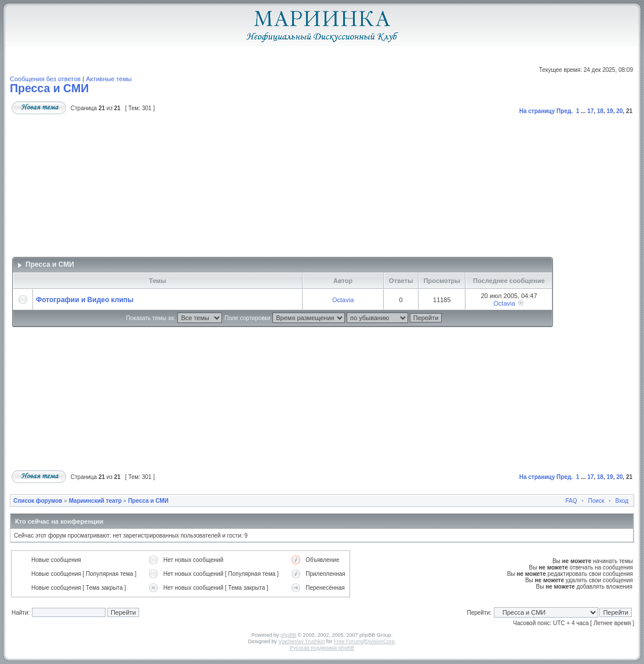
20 (619, 111)
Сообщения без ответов (45, 79)
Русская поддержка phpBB (322, 648)
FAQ (572, 501)
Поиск (596, 501)
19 (610, 111)
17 (590, 111)
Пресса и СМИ (49, 88)
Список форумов (38, 501)
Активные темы (109, 79)
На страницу (537, 111)
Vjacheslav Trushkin (301, 641)
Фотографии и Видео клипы (85, 300)
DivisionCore (380, 641)
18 (600, 111)
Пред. (565, 111)
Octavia (343, 300)
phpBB (288, 635)
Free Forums (349, 641)
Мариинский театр (95, 501)
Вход (622, 501)
